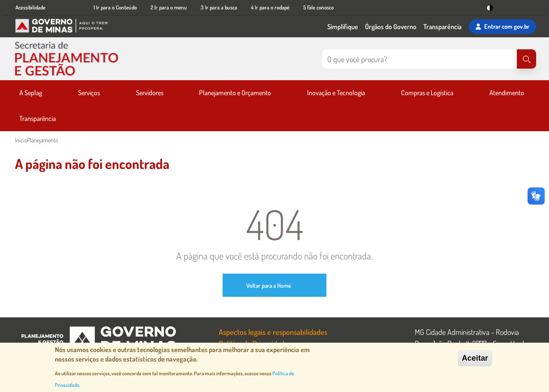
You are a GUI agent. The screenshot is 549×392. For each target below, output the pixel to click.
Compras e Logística (427, 93)
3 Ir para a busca (219, 7)
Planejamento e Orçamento (235, 93)
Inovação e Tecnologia (336, 93)
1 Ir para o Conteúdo (115, 7)
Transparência (442, 27)
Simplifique (343, 27)
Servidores (150, 93)
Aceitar (475, 358)
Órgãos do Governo (391, 27)
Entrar (502, 27)
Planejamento (42, 140)
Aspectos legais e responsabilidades (273, 332)
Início (21, 140)
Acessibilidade (30, 7)
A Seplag (31, 93)
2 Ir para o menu (169, 7)
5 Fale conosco (318, 7)
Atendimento (507, 93)
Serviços (89, 93)
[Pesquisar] (526, 59)
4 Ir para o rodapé (270, 7)
